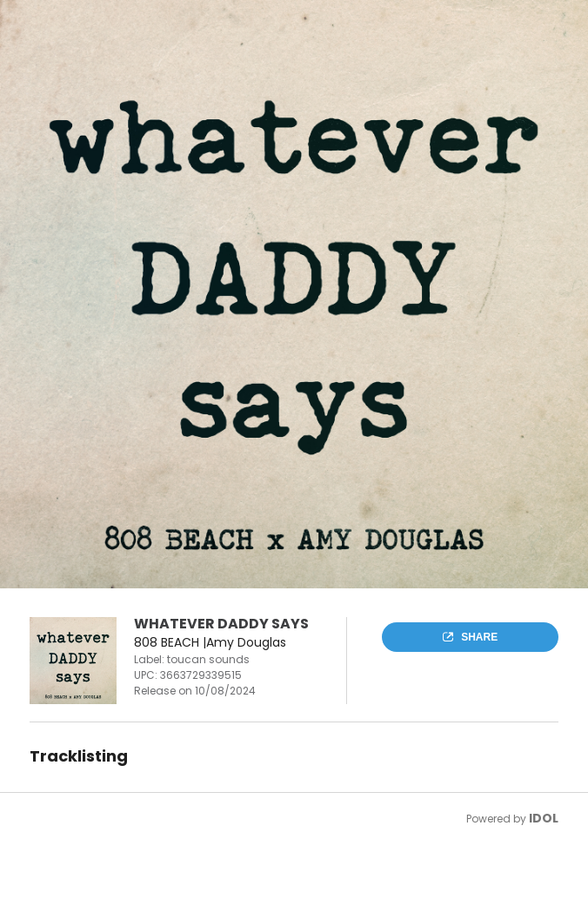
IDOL (544, 818)
